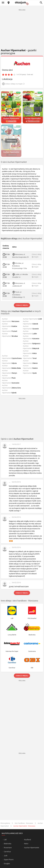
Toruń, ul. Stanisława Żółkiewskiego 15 (18, 295)
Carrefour (7, 852)
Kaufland (28, 840)
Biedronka (8, 844)
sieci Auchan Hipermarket (21, 239)
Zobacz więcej (22, 305)
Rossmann (8, 848)
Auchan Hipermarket (32, 848)
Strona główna (5, 823)
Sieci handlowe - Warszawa (24, 823)
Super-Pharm (9, 860)
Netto (26, 844)
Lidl (5, 840)
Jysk (6, 856)
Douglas (7, 864)
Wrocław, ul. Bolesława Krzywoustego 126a (20, 266)
